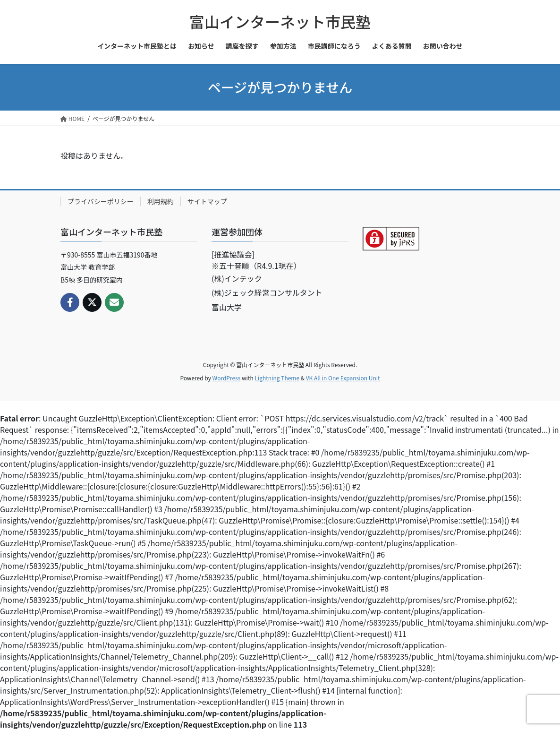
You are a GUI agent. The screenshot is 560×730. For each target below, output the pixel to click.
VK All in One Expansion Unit (343, 378)
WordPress (227, 378)
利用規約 (161, 201)
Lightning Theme (277, 378)
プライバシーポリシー (101, 201)
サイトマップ (207, 201)
